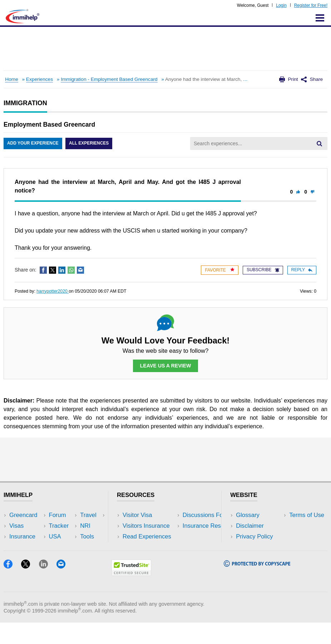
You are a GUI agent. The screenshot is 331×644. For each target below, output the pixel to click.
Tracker (19, 558)
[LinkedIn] (48, 588)
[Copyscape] (257, 586)
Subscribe (263, 270)
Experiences (39, 79)
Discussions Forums (149, 547)
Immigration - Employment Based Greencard (109, 79)
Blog (73, 558)
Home (11, 79)
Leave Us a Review (165, 366)
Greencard (23, 515)
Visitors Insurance (146, 526)
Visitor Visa (137, 515)
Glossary (248, 515)
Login (281, 5)
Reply (302, 270)
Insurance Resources (151, 558)
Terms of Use (253, 547)
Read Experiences (147, 536)
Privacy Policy (254, 536)
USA (74, 515)
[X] (30, 588)
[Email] (64, 588)
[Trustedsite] (131, 595)
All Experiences (89, 143)
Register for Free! (311, 5)
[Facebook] (12, 588)
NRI (73, 536)
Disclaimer (250, 526)
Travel (76, 526)
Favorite (220, 270)
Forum (18, 547)
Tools (75, 547)
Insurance (22, 536)
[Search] (319, 143)
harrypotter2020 (53, 291)
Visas (16, 526)
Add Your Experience (33, 143)
